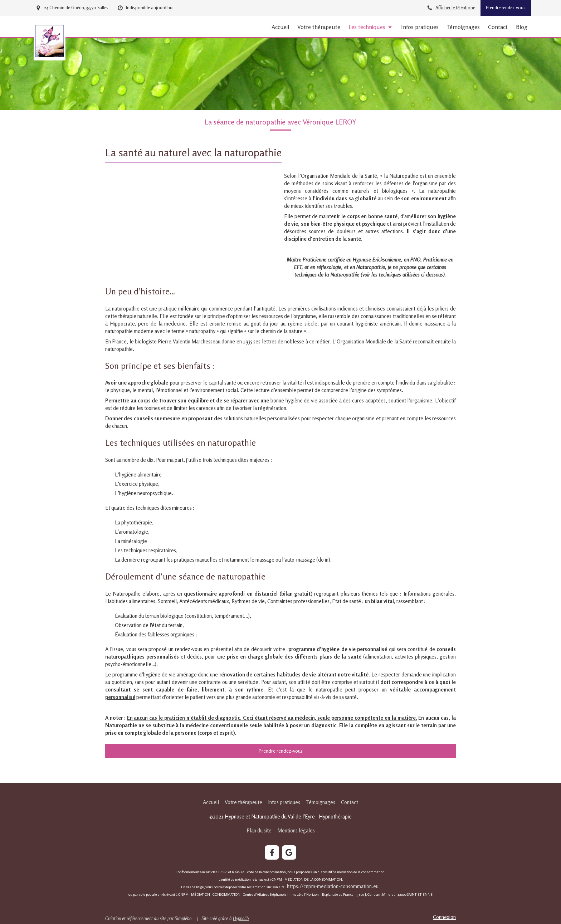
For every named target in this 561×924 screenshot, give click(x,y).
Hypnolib (241, 918)
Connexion (444, 917)
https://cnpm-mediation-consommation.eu (333, 886)
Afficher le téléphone (455, 8)
